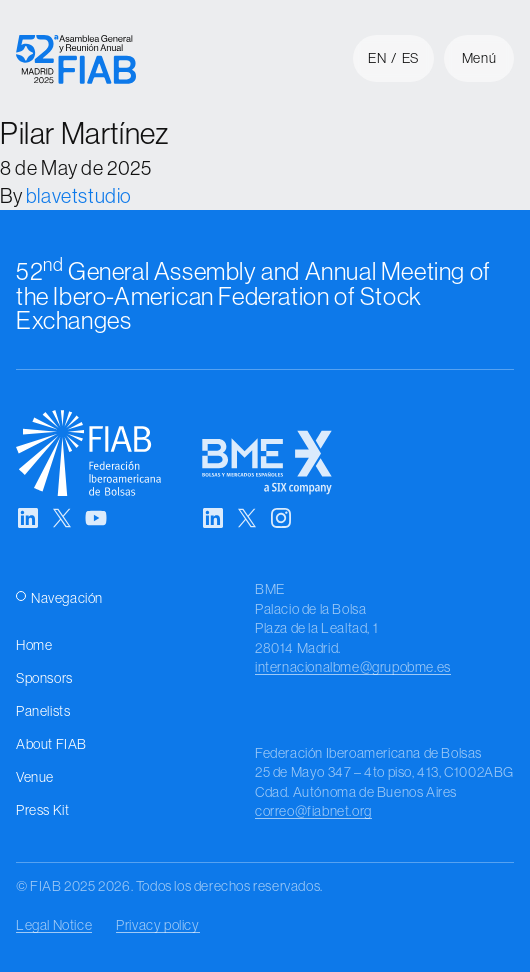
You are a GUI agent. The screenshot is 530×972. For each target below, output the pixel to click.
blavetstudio (79, 196)
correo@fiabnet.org (313, 811)
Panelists (43, 711)
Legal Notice (54, 925)
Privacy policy (157, 925)
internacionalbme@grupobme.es (353, 667)
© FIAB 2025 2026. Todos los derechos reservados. (169, 886)
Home (34, 645)
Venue (35, 777)
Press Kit (42, 810)
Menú (479, 58)
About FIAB (51, 744)
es (410, 58)
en (377, 58)
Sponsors (44, 678)
